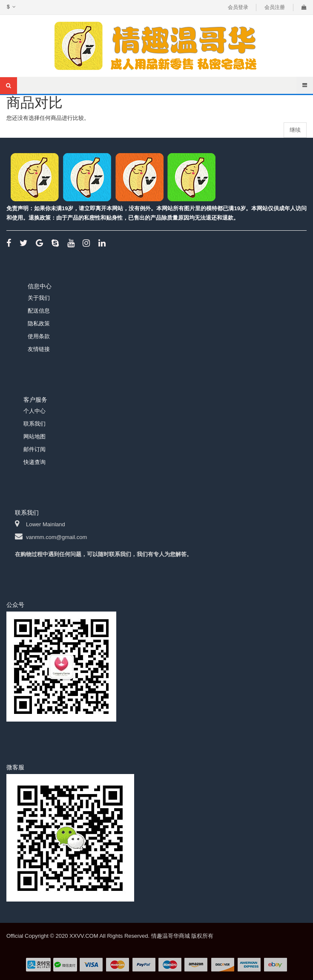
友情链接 (39, 349)
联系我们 (34, 424)
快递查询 (34, 462)
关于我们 (39, 298)
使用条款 (39, 336)
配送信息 (39, 311)
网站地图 (34, 436)
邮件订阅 (34, 449)
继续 (295, 130)
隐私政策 (39, 323)
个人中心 (34, 411)
